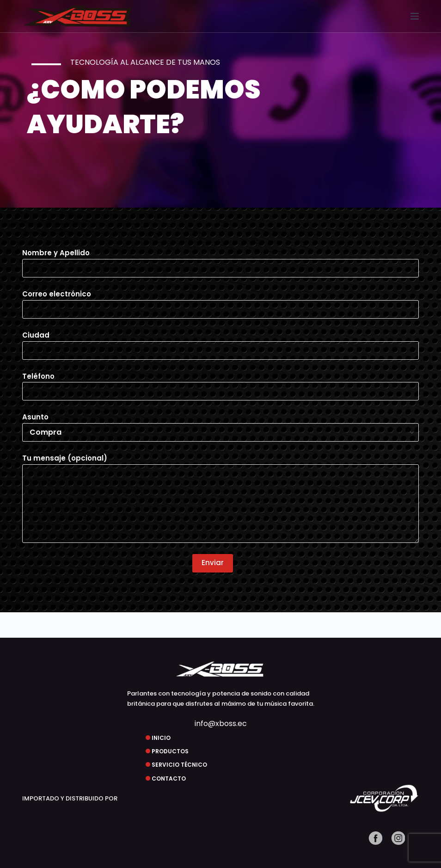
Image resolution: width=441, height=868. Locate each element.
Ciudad (221, 343)
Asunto (221, 425)
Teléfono (221, 384)
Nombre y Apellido (221, 260)
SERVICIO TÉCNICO (179, 765)
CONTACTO (169, 779)
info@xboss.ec (221, 723)
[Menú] (415, 16)
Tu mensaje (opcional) (221, 498)
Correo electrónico (221, 302)
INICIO (161, 738)
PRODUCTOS (170, 751)
